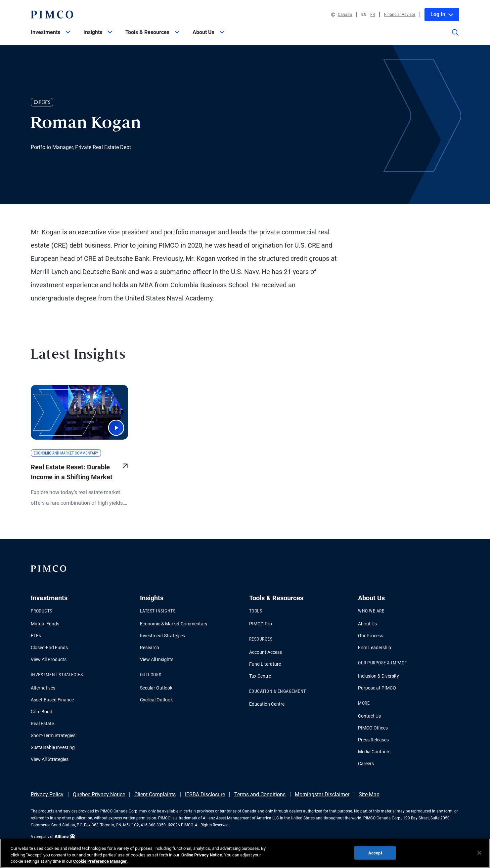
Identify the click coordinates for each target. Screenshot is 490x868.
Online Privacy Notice (201, 858)
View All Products (49, 659)
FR (373, 15)
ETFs (36, 636)
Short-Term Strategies (53, 735)
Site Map (369, 794)
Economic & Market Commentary (174, 624)
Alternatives (43, 688)
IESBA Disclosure (205, 794)
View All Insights (157, 659)
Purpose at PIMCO (377, 688)
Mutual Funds (45, 624)
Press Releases (373, 740)
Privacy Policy (47, 794)
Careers (366, 764)
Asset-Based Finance (52, 700)
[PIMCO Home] (52, 15)
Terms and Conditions (260, 794)
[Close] (479, 856)
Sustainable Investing (53, 747)
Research (150, 648)
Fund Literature (265, 664)
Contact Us (369, 716)
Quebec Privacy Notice (99, 794)
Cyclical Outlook (156, 700)
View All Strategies (50, 759)
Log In (442, 14)
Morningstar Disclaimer (322, 794)
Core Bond (42, 712)
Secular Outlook (156, 688)
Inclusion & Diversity (379, 676)
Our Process (371, 636)
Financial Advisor (400, 15)
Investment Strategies (162, 636)
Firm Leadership (375, 648)
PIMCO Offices (373, 728)
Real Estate (42, 724)
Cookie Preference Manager (100, 865)
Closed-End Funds (49, 648)
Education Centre (267, 704)
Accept (375, 856)
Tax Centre (260, 676)
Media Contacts (374, 752)
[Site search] (455, 37)
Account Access (266, 652)
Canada (342, 15)
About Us (367, 624)
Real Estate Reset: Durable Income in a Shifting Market (72, 472)
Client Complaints (155, 794)
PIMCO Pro (261, 624)
